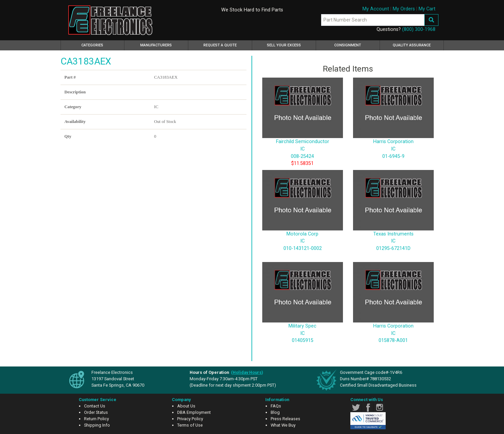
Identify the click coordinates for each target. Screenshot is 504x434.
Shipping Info (97, 425)
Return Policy (96, 419)
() (247, 372)
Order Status (96, 412)
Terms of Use (190, 425)
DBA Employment (194, 412)
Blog (275, 412)
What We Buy (283, 425)
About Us (186, 406)
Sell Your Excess (284, 45)
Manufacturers (156, 45)
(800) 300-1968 (419, 29)
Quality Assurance (412, 45)
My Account (376, 9)
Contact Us (95, 406)
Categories (102, 44)
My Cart (427, 9)
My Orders (404, 9)
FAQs (276, 406)
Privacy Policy (190, 419)
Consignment (348, 45)
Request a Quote (220, 45)
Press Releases (285, 419)
